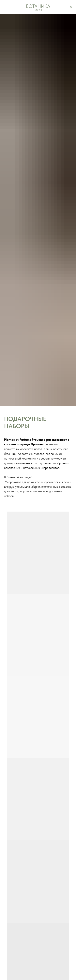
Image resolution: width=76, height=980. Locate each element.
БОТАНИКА (38, 6)
